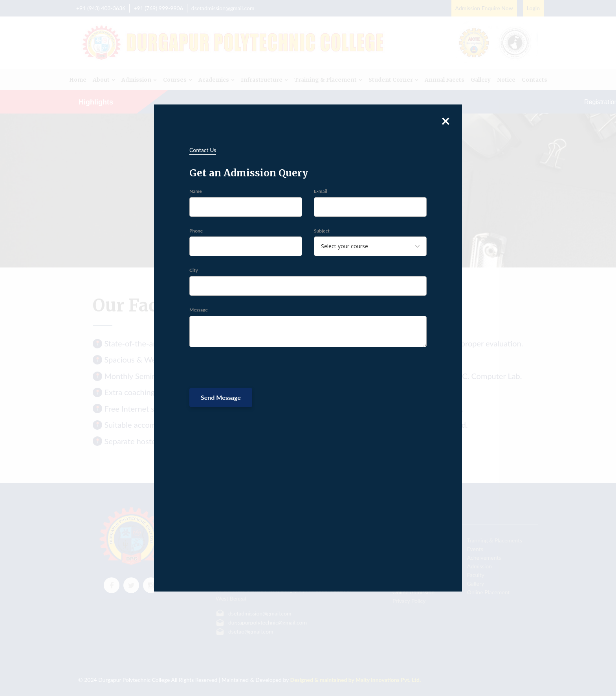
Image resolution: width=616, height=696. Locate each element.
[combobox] (370, 246)
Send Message (221, 397)
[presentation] (249, 368)
